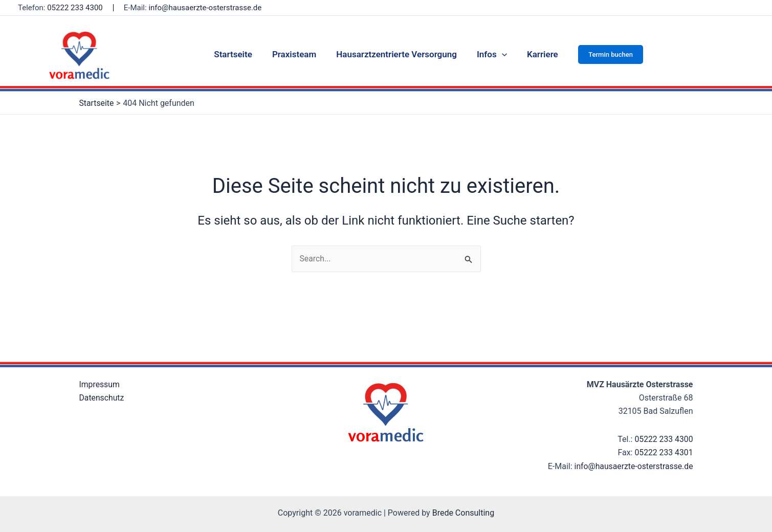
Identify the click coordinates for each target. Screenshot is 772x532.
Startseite (238, 54)
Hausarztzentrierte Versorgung (396, 54)
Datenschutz (102, 398)
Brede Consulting (464, 513)
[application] (499, 54)
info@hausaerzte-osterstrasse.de (205, 8)
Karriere (537, 54)
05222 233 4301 (664, 453)
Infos (489, 54)
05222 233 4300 (75, 8)
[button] (604, 54)
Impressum (100, 384)
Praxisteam (297, 54)
